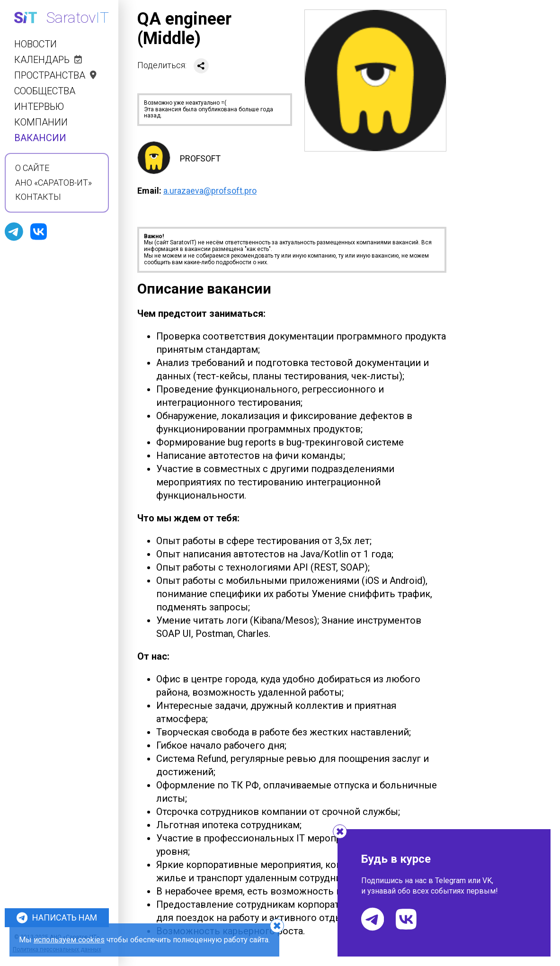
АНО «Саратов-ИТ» (53, 183)
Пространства (55, 76)
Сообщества (45, 91)
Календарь (48, 60)
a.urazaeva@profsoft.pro (210, 191)
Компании (41, 122)
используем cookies (69, 940)
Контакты (38, 197)
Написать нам (57, 918)
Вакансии (40, 138)
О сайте (32, 168)
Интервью (39, 107)
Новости (36, 44)
